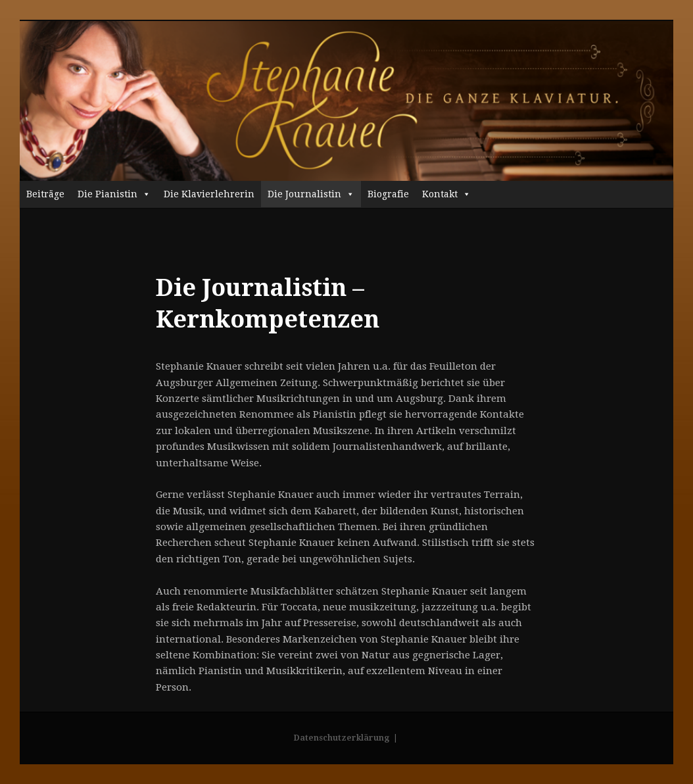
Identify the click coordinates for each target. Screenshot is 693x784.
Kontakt (446, 194)
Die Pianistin (114, 194)
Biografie (388, 194)
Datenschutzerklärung (342, 738)
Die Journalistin (311, 194)
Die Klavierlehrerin (209, 194)
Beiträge (45, 194)
